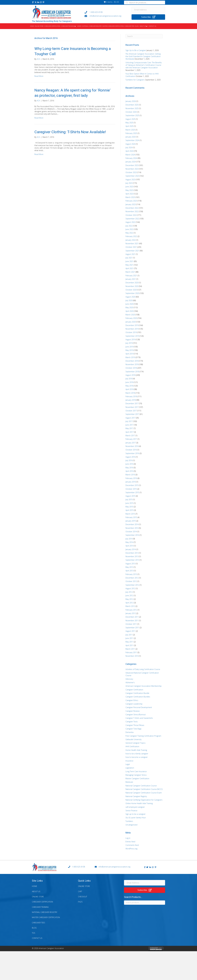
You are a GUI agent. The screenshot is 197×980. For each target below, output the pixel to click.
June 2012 (129, 596)
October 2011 (131, 624)
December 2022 (132, 208)
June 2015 (129, 503)
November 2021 (132, 243)
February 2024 (131, 158)
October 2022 (131, 215)
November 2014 (132, 528)
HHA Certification (132, 746)
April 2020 (130, 311)
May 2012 (129, 599)
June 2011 (129, 638)
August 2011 (130, 631)
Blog (34, 928)
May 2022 (129, 233)
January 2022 (131, 240)
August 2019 (130, 340)
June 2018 (129, 382)
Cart (80, 891)
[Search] (144, 36)
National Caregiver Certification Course (141, 786)
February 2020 (131, 318)
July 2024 (129, 147)
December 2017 (132, 403)
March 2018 (130, 393)
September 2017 (132, 414)
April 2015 (130, 510)
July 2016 (129, 460)
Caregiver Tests (132, 722)
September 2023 (132, 176)
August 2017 (130, 418)
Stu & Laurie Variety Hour (136, 818)
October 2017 (131, 411)
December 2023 (132, 165)
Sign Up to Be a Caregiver (136, 50)
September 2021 (132, 251)
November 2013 (132, 556)
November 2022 (132, 211)
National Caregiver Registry (136, 796)
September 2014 (132, 535)
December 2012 (132, 578)
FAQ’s (80, 902)
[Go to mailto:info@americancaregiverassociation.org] (106, 16)
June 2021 (129, 261)
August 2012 (130, 588)
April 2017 (130, 432)
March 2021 (130, 272)
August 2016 (130, 457)
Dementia (129, 732)
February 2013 (131, 574)
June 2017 (129, 425)
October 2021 (131, 247)
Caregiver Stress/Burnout (136, 715)
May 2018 (129, 386)
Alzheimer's (130, 682)
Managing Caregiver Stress (136, 775)
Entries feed (130, 842)
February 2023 (131, 201)
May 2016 (129, 468)
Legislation (130, 768)
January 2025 (131, 137)
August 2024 (130, 144)
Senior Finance (131, 811)
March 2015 (130, 514)
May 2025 (129, 123)
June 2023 (129, 187)
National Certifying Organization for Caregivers (144, 800)
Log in (128, 838)
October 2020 (131, 290)
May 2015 (129, 507)
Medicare (129, 782)
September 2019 (132, 336)
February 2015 (131, 517)
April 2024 (130, 151)
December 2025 (132, 105)
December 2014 (132, 524)
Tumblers (129, 821)
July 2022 (129, 226)
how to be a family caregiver (137, 754)
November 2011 (132, 621)
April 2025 (130, 126)
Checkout (83, 897)
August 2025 (130, 119)
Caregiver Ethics (132, 700)
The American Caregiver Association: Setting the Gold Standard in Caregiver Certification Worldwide (143, 56)
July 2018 (129, 379)
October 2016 (131, 450)
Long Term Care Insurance (136, 771)
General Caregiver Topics (136, 743)
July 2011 (129, 635)
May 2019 (129, 350)
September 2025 (132, 115)
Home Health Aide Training (136, 750)
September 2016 (132, 453)
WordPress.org (131, 849)
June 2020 (129, 304)
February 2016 (131, 478)
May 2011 (129, 642)
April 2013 (130, 571)
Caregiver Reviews (133, 711)
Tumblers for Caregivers (135, 80)
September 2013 (132, 560)
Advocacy (129, 679)
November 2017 (132, 407)
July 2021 (129, 258)
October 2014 (131, 532)
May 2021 (129, 265)
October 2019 (131, 332)
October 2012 (131, 581)
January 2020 (131, 322)
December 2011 (132, 617)
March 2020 (130, 315)
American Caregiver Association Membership (144, 686)
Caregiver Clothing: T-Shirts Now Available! (70, 132)
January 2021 (131, 279)
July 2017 (129, 421)
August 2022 (130, 222)
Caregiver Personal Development (139, 707)
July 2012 (129, 592)
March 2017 (130, 436)
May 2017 (129, 428)
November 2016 (132, 446)
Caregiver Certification (134, 690)
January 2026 (131, 101)
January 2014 (131, 549)
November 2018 (132, 364)
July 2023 (129, 183)
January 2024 (131, 162)
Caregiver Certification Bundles (138, 697)
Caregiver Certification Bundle (137, 693)
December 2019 (132, 325)
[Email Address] (148, 10)
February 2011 (131, 652)
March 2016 (130, 475)
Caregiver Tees (39, 923)
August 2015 (130, 496)
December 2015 (132, 485)
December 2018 (132, 361)
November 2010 (132, 656)
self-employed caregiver (135, 807)
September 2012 (132, 585)
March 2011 (130, 649)
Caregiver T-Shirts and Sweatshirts (139, 718)
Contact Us (37, 938)
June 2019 (129, 347)
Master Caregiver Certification (137, 778)
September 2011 (132, 628)
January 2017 (131, 443)
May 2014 (129, 542)
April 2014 (130, 546)
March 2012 (130, 606)
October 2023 (131, 172)
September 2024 (132, 140)
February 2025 (131, 133)
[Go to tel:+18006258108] (106, 12)
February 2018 (131, 396)
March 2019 (130, 357)
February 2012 (131, 610)
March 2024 (130, 155)
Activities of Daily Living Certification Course (143, 669)
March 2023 (130, 197)
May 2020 (129, 307)
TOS (34, 933)
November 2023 (132, 169)
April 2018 (130, 389)
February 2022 (131, 236)
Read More (39, 76)
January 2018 (131, 400)
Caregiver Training (40, 907)
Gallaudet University (133, 739)
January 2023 (131, 204)
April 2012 (130, 603)
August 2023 (130, 180)
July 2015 (129, 499)
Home (34, 886)
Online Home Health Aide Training (139, 803)
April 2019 (130, 354)
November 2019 (132, 329)
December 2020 (132, 283)
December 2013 (132, 553)
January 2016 (131, 482)
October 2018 (131, 368)
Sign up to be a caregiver (136, 814)
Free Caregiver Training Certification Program (143, 736)
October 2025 (131, 112)
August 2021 (130, 254)
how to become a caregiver (137, 757)
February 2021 (131, 276)
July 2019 (129, 343)
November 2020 (132, 286)
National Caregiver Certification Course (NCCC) (144, 789)
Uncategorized (131, 825)
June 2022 (129, 229)
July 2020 (129, 300)
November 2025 (132, 108)
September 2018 (132, 372)
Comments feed (132, 845)
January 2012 (131, 613)
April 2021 (130, 268)
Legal (128, 764)
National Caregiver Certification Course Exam (144, 793)
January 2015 (131, 521)
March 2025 (130, 130)
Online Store (38, 897)
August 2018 (130, 375)
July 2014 (129, 539)
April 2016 (130, 471)
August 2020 (130, 297)
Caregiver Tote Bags (133, 729)
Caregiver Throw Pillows (135, 725)
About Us (36, 891)
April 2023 (130, 194)
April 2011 (130, 645)
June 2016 (129, 464)
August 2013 (130, 564)
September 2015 (132, 492)
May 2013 (129, 567)
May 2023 (129, 190)
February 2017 (131, 439)
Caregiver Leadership (134, 704)
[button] (33, 2)
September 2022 (132, 219)
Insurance (129, 761)
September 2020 (132, 293)
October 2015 (131, 489)
